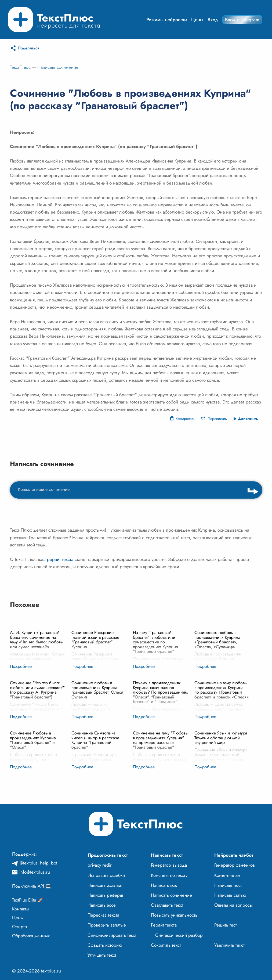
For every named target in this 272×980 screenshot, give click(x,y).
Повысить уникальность (174, 915)
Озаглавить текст (167, 905)
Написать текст (167, 855)
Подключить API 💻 (32, 886)
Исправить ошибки (106, 875)
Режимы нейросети (167, 20)
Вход (213, 20)
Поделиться (29, 48)
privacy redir (100, 865)
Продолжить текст (108, 855)
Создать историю (105, 945)
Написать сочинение (58, 67)
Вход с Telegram (242, 20)
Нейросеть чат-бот (234, 855)
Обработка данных (31, 936)
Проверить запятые (107, 925)
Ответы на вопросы (233, 905)
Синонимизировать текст (112, 935)
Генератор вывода (169, 865)
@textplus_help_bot (38, 863)
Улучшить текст (102, 955)
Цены (197, 20)
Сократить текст (166, 945)
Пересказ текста (103, 915)
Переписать (217, 419)
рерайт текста (60, 559)
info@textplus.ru (35, 872)
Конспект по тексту (169, 875)
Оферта (19, 927)
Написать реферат (105, 895)
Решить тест (226, 925)
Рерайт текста (164, 925)
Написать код (164, 885)
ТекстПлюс (20, 67)
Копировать (185, 419)
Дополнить (248, 419)
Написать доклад (105, 885)
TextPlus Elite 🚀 (28, 900)
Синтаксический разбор (179, 935)
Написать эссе (102, 905)
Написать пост (228, 885)
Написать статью (230, 895)
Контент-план (227, 875)
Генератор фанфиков (235, 865)
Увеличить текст (229, 945)
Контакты (21, 909)
